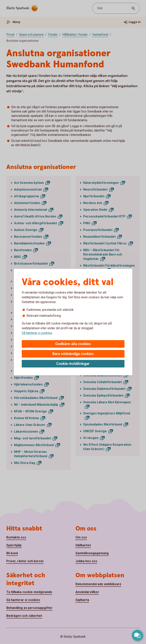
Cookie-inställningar (73, 364)
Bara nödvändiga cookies (73, 354)
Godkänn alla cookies (73, 344)
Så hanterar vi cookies (37, 333)
